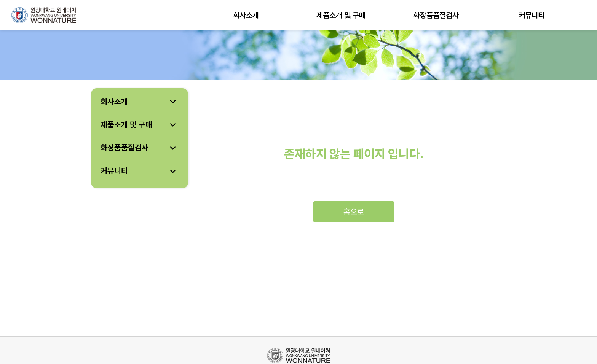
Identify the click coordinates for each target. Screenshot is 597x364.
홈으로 (354, 212)
